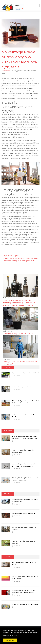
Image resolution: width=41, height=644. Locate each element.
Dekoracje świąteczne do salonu (23, 513)
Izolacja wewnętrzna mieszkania (18, 334)
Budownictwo (6, 71)
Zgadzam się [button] (10, 640)
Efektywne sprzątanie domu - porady (25, 604)
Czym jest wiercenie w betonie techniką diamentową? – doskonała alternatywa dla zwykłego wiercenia (19, 303)
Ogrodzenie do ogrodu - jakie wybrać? (26, 373)
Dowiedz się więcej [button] (10, 635)
